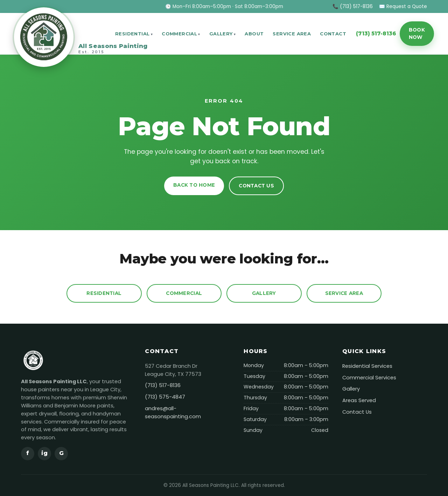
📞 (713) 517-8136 (353, 6)
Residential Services (367, 366)
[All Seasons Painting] (60, 34)
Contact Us (256, 186)
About (254, 34)
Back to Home (194, 185)
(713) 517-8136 (376, 33)
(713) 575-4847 (165, 397)
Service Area (292, 34)
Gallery (221, 34)
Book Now (417, 33)
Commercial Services (369, 378)
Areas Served (359, 400)
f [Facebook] (28, 453)
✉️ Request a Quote (403, 6)
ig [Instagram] (44, 453)
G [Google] (61, 453)
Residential (132, 34)
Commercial (179, 34)
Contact (333, 34)
